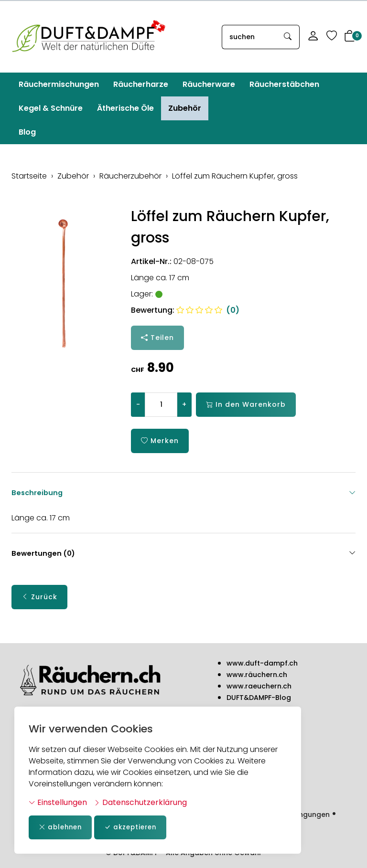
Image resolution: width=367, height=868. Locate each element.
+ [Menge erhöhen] (184, 404)
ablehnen (62, 827)
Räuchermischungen (59, 84)
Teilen (157, 338)
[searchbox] (249, 37)
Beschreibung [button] (183, 493)
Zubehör (185, 108)
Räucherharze (141, 84)
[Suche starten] (288, 37)
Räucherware (209, 84)
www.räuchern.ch (257, 675)
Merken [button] (160, 441)
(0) (208, 310)
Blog (27, 132)
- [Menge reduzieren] (138, 404)
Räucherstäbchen (284, 84)
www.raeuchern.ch (259, 687)
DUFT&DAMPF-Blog (259, 698)
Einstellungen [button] (58, 802)
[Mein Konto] (313, 37)
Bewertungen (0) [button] (183, 554)
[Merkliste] (332, 37)
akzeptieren (135, 827)
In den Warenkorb (246, 405)
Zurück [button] (39, 598)
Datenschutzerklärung (140, 802)
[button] (350, 37)
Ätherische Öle (125, 108)
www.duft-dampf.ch (262, 664)
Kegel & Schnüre (51, 108)
